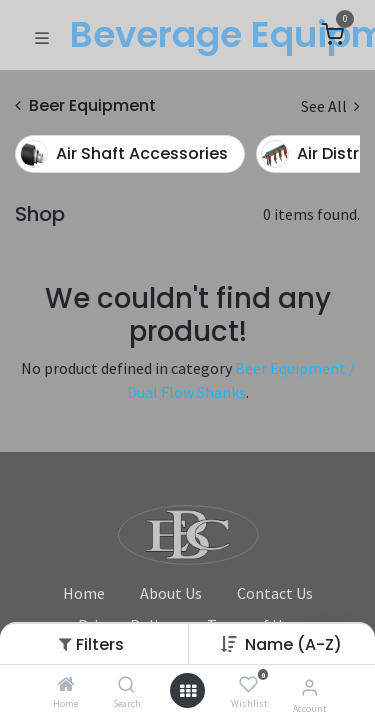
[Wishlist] (248, 685)
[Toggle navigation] (42, 36)
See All (330, 106)
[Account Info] (309, 687)
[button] (293, 644)
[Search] (126, 685)
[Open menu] (188, 691)
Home (84, 593)
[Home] (66, 685)
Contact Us (275, 593)
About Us (171, 593)
